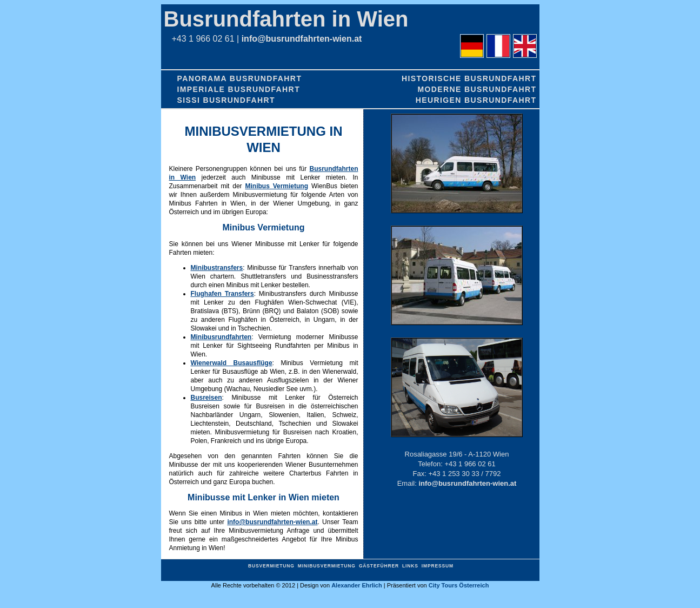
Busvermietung (271, 566)
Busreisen (206, 398)
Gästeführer (379, 566)
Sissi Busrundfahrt (226, 100)
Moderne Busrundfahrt (477, 89)
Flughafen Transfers (222, 294)
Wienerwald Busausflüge (232, 363)
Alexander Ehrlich (357, 585)
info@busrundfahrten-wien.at (302, 39)
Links (410, 566)
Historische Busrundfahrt (469, 78)
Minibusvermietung (327, 566)
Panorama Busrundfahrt (240, 78)
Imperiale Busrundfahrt (239, 89)
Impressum (438, 566)
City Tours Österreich (459, 585)
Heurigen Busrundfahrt (476, 100)
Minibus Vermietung (276, 186)
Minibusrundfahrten (221, 337)
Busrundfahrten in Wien (286, 19)
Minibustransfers (217, 268)
